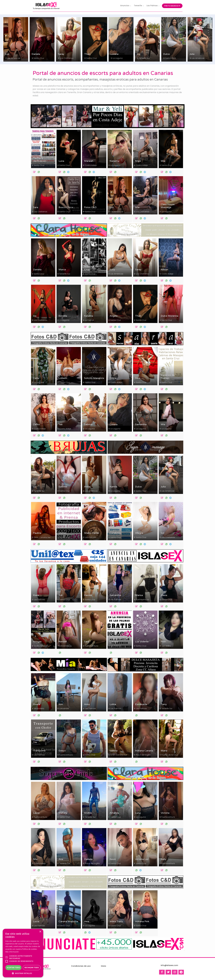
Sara (8, 54)
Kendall (63, 642)
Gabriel (88, 751)
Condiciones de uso (81, 966)
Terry (164, 704)
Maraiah (89, 161)
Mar (137, 207)
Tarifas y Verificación (40, 160)
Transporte (39, 751)
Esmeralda (141, 704)
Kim (61, 704)
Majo (138, 161)
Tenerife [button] (138, 6)
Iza (35, 316)
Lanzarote (64, 646)
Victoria (165, 813)
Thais (114, 54)
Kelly (163, 859)
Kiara (36, 595)
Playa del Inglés (143, 755)
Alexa (164, 595)
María (164, 751)
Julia (163, 487)
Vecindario (39, 708)
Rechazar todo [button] (32, 968)
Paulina (37, 533)
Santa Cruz (65, 58)
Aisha (87, 487)
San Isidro (166, 646)
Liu (165, 54)
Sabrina (88, 424)
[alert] (23, 953)
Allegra (139, 533)
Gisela (37, 704)
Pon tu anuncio (172, 6)
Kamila (113, 487)
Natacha (114, 161)
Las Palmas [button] (152, 6)
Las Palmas (90, 537)
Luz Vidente (142, 642)
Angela (114, 316)
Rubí (163, 642)
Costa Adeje (91, 165)
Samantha (141, 424)
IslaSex (63, 533)
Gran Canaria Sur (42, 537)
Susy (112, 270)
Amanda (114, 813)
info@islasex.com (169, 965)
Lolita (113, 704)
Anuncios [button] (125, 6)
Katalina (89, 316)
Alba (138, 378)
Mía (163, 161)
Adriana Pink (142, 921)
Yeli (61, 424)
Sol (162, 533)
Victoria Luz (142, 859)
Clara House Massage (168, 206)
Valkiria (114, 751)
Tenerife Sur (171, 58)
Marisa (139, 595)
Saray (87, 54)
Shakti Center (92, 533)
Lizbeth (63, 378)
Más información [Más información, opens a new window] (12, 952)
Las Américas (40, 58)
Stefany (63, 813)
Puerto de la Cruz (170, 755)
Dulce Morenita (169, 316)
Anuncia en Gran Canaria (119, 640)
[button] (23, 973)
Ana (61, 859)
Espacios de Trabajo (168, 377)
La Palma (89, 320)
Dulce (193, 54)
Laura (36, 813)
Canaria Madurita (68, 921)
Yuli (61, 595)
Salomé (63, 487)
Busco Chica (66, 207)
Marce (62, 270)
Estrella (63, 316)
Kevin (113, 859)
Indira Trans (116, 921)
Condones (115, 533)
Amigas (37, 642)
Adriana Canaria (144, 751)
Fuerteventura (142, 600)
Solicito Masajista (94, 378)
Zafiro (36, 424)
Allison (164, 270)
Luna (61, 161)
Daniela (62, 54)
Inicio (104, 966)
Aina (87, 921)
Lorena (141, 54)
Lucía (36, 921)
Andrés (88, 813)
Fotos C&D (90, 207)
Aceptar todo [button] (13, 968)
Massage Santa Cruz (93, 268)
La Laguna (144, 58)
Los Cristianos (14, 58)
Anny (87, 704)
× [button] (40, 932)
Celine (113, 378)
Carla (36, 378)
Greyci (62, 751)
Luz (33, 54)
